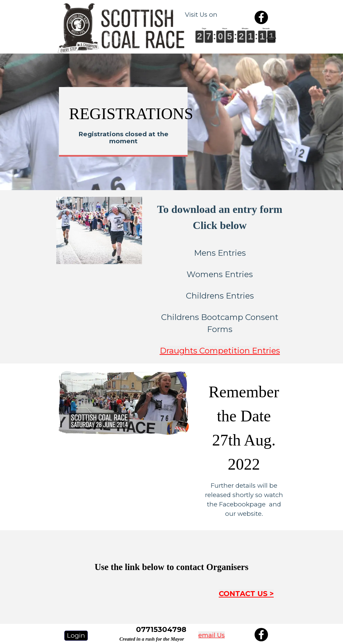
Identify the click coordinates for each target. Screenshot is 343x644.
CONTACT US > (246, 593)
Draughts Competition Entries (220, 351)
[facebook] (261, 17)
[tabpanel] (210, 15)
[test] (76, 636)
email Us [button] (212, 635)
